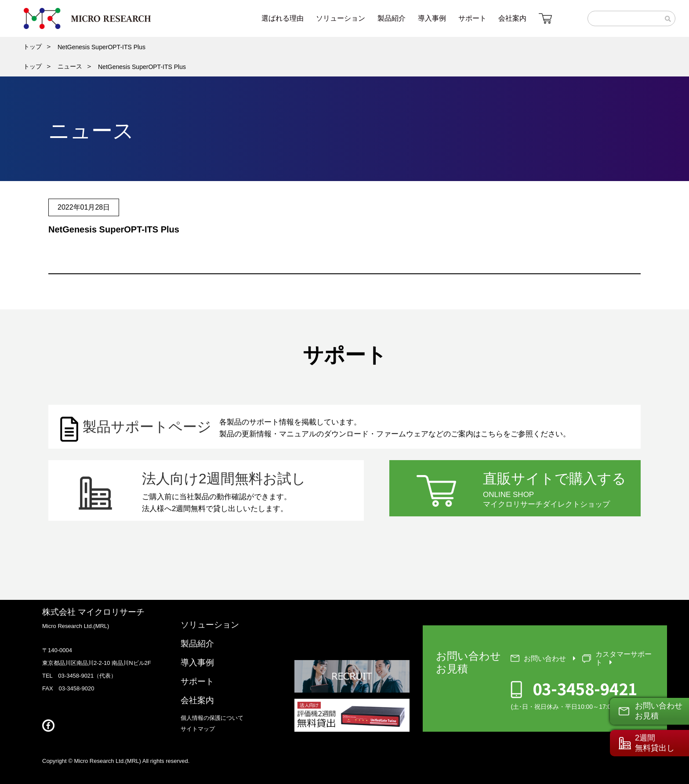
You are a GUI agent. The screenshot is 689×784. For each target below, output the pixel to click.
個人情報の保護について (212, 718)
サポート (197, 681)
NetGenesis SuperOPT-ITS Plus (102, 47)
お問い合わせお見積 (659, 711)
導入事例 (197, 662)
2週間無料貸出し (655, 743)
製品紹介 (197, 644)
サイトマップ (198, 729)
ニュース (70, 66)
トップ (33, 47)
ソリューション (210, 625)
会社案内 (197, 700)
